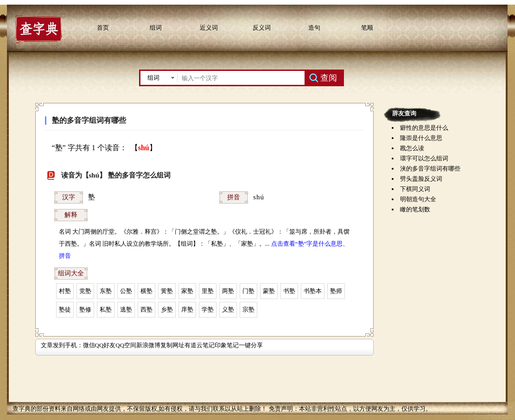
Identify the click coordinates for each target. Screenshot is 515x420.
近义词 (209, 28)
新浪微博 (148, 345)
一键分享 (251, 345)
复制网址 (172, 345)
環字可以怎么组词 (424, 158)
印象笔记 (227, 345)
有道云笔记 (200, 345)
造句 (314, 28)
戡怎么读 (412, 148)
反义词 (262, 28)
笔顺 (367, 28)
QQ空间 (126, 345)
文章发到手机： (62, 345)
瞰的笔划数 (415, 209)
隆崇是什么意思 (421, 138)
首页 (103, 28)
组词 (156, 28)
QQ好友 (105, 345)
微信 (89, 345)
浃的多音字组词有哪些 (430, 169)
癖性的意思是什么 (424, 128)
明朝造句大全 (418, 199)
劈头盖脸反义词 (421, 179)
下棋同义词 (415, 189)
